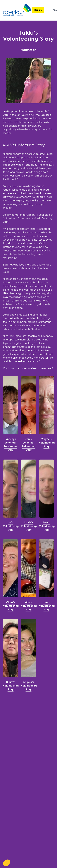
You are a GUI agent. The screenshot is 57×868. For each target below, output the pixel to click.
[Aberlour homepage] (17, 10)
